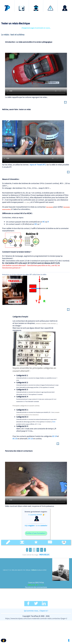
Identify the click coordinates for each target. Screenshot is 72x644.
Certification (36, 2)
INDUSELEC (44, 555)
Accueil (7, 2)
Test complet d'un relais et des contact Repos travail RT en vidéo (33, 138)
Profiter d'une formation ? (36, 533)
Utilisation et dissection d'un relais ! (36, 70)
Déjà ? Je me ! (36, 526)
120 (64, 542)
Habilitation (50, 2)
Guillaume (34, 570)
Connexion (65, 2)
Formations (22, 2)
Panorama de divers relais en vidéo (36, 479)
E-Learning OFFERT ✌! (37, 517)
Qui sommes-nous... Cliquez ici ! (36, 611)
